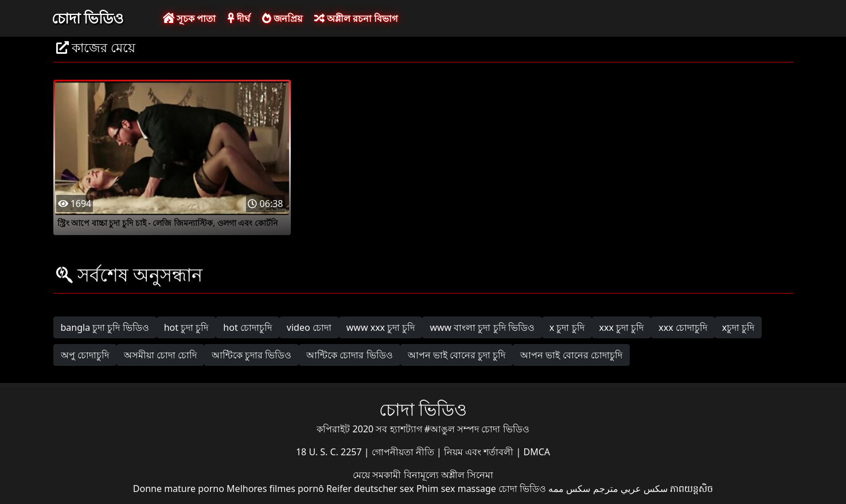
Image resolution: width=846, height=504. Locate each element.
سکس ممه (569, 489)
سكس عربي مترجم (630, 489)
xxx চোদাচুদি (683, 327)
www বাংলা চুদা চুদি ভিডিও (482, 327)
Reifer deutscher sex (370, 489)
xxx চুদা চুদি (622, 327)
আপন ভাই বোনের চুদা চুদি (457, 355)
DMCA (537, 452)
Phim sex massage (456, 489)
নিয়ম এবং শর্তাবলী (480, 452)
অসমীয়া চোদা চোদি (160, 355)
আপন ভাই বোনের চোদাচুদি (571, 355)
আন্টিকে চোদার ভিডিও (349, 355)
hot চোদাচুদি (247, 327)
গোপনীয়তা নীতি (404, 452)
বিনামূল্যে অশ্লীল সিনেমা (449, 475)
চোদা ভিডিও (88, 18)
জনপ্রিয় (282, 18)
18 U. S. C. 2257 (330, 452)
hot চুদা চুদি (186, 327)
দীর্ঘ (239, 18)
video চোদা (309, 327)
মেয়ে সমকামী (378, 475)
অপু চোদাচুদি (85, 355)
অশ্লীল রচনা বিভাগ (356, 18)
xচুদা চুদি (738, 327)
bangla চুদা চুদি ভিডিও (105, 327)
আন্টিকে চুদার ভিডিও (252, 355)
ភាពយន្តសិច (691, 489)
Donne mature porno (179, 489)
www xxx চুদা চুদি (381, 327)
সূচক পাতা (189, 18)
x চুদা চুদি (567, 327)
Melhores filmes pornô (275, 489)
